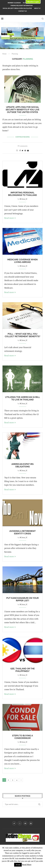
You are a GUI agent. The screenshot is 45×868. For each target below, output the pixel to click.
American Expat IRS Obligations (22, 465)
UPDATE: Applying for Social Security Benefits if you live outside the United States (22, 110)
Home (4, 54)
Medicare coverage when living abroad (22, 261)
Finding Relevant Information (22, 6)
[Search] (43, 19)
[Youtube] (25, 823)
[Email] (31, 823)
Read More (27, 865)
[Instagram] (20, 823)
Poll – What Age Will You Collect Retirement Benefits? (23, 335)
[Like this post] (17, 150)
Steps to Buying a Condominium (22, 737)
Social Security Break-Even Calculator (17, 8)
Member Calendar (14, 3)
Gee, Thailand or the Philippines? (22, 670)
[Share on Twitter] (22, 150)
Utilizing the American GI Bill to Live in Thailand (22, 398)
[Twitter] (14, 823)
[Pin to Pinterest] (25, 150)
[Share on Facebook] (20, 150)
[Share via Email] (28, 150)
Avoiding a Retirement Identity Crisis (22, 532)
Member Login (33, 2)
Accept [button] (18, 865)
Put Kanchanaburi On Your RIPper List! (23, 599)
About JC (37, 8)
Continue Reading (22, 137)
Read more (10, 218)
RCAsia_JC (24, 199)
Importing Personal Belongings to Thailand (23, 194)
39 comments (22, 146)
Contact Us (22, 11)
